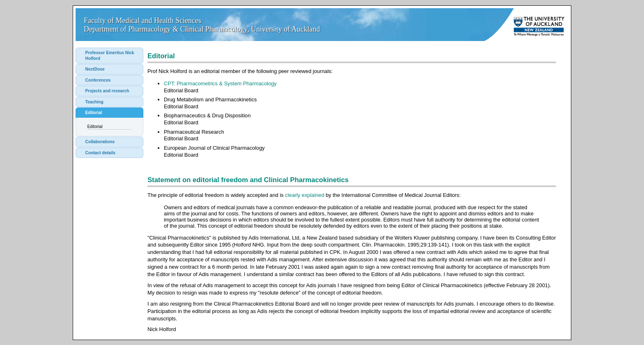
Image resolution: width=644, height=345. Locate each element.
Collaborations (100, 142)
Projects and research (107, 91)
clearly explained (305, 195)
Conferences (98, 80)
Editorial (94, 113)
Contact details (100, 153)
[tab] (109, 56)
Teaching (94, 102)
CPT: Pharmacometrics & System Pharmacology (220, 83)
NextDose (95, 69)
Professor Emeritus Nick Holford (110, 55)
